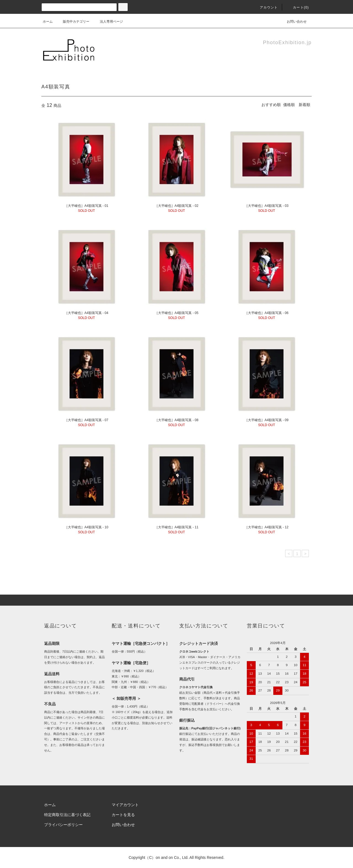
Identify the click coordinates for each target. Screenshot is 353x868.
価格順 (289, 105)
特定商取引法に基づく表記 (67, 815)
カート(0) (298, 7)
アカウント (266, 7)
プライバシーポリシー (63, 825)
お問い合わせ (293, 22)
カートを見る (123, 815)
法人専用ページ (108, 22)
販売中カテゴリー (73, 22)
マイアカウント (125, 805)
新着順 (304, 105)
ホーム (48, 22)
